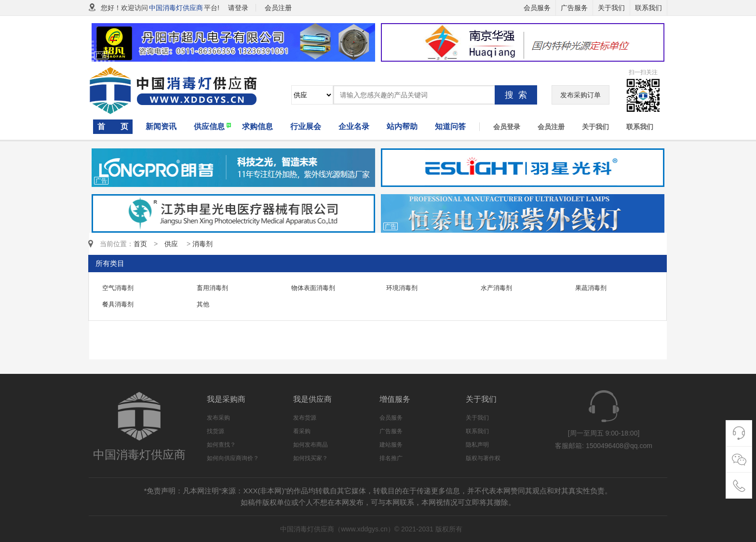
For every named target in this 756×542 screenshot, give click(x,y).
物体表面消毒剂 (313, 288)
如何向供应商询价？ (233, 458)
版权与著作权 (483, 458)
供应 (175, 244)
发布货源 (305, 418)
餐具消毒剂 (118, 304)
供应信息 (209, 126)
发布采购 (218, 418)
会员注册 (551, 127)
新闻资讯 (161, 126)
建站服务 (391, 445)
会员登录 (507, 127)
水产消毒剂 (496, 288)
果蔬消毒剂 (591, 288)
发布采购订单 (580, 95)
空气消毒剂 (118, 288)
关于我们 (611, 8)
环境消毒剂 (402, 288)
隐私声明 (477, 445)
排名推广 (391, 458)
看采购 (302, 431)
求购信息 (257, 126)
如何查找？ (221, 445)
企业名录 (354, 126)
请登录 (238, 8)
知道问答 (450, 126)
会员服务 (537, 8)
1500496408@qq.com (619, 446)
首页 (140, 244)
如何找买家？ (310, 458)
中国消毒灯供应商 (176, 8)
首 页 (113, 126)
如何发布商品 (310, 445)
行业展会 (306, 126)
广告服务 (574, 8)
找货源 (216, 431)
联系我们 (648, 8)
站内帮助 (402, 126)
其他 (203, 304)
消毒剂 (202, 244)
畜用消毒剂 (212, 288)
